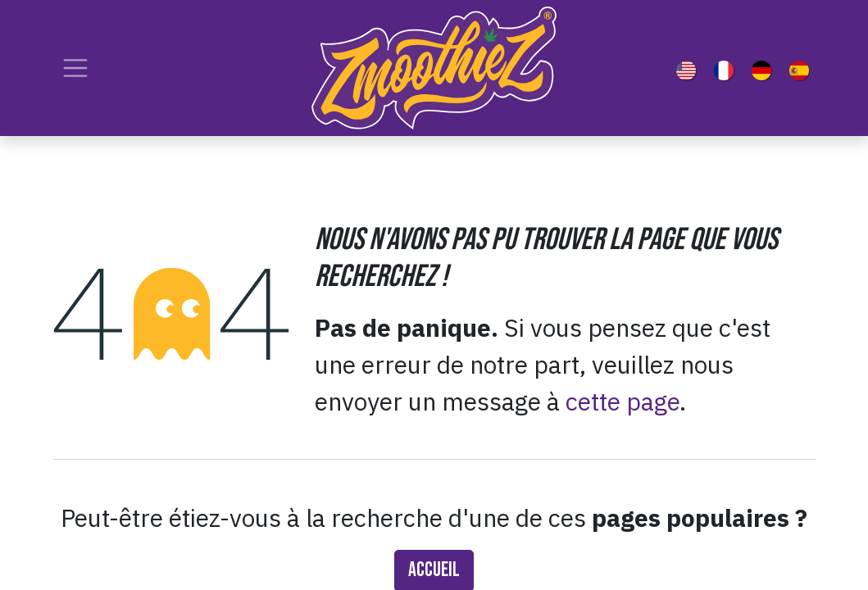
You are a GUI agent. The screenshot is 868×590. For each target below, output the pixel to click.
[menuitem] (689, 68)
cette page (623, 401)
